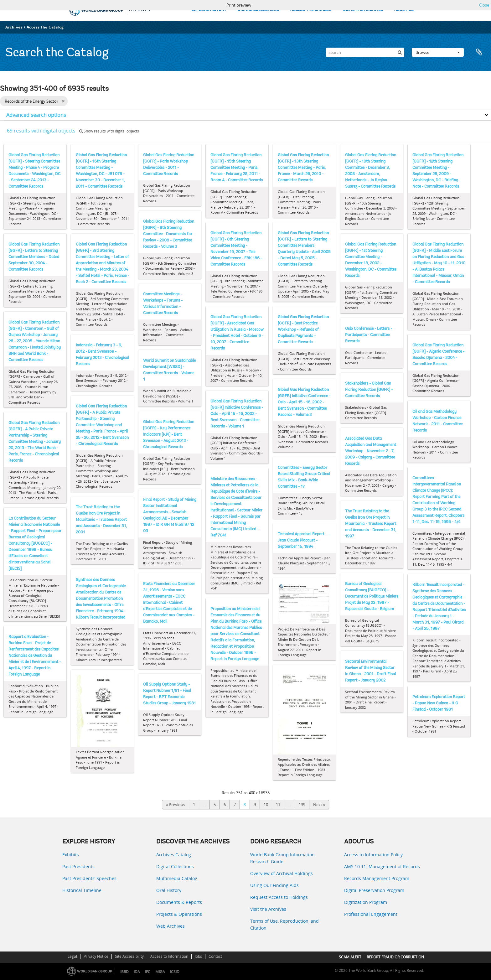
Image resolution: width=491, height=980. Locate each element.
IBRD (124, 972)
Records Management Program (377, 878)
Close (484, 5)
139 (302, 805)
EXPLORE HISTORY (209, 10)
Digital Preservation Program (374, 890)
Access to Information (169, 956)
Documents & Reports (179, 902)
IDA (137, 972)
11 (278, 805)
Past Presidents (78, 866)
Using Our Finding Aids (274, 885)
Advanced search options (36, 115)
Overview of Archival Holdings (282, 873)
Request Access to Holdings (279, 897)
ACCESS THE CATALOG (311, 10)
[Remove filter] (63, 101)
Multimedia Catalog (177, 878)
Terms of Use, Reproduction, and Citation (284, 924)
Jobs (198, 956)
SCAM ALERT (350, 957)
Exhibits (71, 855)
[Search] (365, 52)
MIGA (160, 972)
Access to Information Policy (373, 855)
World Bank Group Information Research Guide (282, 858)
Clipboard (479, 52)
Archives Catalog (174, 855)
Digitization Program (366, 902)
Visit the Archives (268, 909)
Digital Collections (175, 866)
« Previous (176, 805)
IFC (148, 972)
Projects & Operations (179, 914)
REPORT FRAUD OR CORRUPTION (395, 957)
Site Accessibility (129, 956)
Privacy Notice (96, 956)
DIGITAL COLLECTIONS (258, 10)
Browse (438, 52)
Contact (215, 956)
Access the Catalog (45, 27)
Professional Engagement (371, 914)
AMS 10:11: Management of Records (382, 866)
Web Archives (171, 926)
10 (266, 805)
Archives (14, 27)
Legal (72, 956)
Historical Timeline (82, 890)
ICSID (175, 972)
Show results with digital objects (109, 131)
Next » (319, 805)
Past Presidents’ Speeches (89, 878)
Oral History (169, 890)
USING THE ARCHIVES (363, 10)
